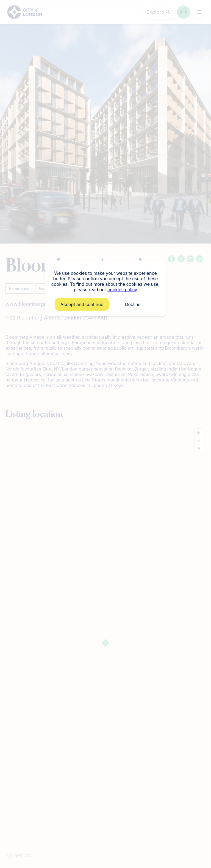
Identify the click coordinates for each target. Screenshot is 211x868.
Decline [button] (133, 304)
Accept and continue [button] (82, 304)
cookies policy (122, 290)
